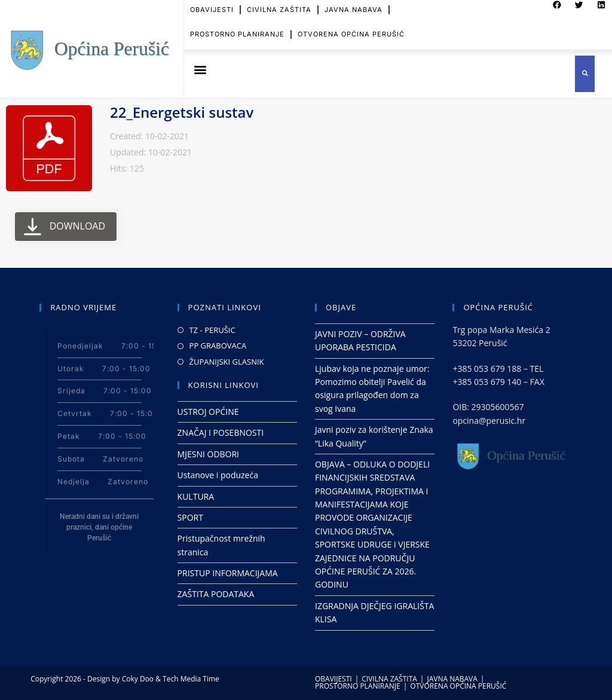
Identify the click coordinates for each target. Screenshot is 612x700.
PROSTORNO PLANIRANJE (237, 26)
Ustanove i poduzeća (218, 475)
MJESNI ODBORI (208, 454)
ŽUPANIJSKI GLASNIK (227, 362)
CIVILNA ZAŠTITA (389, 679)
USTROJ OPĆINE (208, 412)
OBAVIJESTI (333, 679)
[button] (200, 70)
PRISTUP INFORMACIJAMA (228, 573)
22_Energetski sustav (182, 112)
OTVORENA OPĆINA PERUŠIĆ (351, 26)
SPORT (190, 517)
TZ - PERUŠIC (212, 330)
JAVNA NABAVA (452, 679)
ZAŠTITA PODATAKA (216, 594)
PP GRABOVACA (218, 346)
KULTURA (196, 496)
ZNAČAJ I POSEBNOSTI (221, 432)
